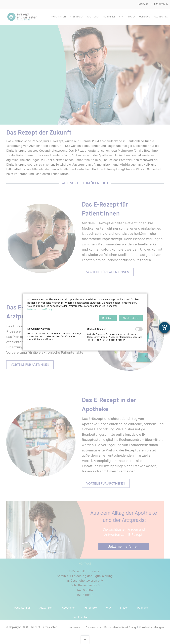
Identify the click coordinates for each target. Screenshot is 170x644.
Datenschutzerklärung (40, 309)
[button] (108, 318)
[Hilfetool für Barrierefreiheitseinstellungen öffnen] (165, 328)
